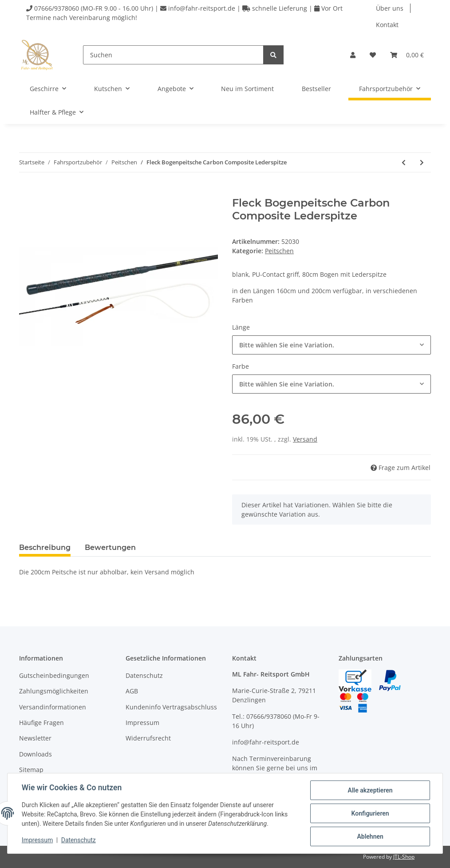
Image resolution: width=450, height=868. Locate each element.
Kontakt (387, 25)
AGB (132, 691)
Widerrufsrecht (148, 738)
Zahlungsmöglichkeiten (54, 691)
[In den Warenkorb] (26, 192)
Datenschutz (144, 675)
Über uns (390, 8)
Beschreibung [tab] (45, 547)
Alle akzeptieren (370, 790)
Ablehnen (370, 836)
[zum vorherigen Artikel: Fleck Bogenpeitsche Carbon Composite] (404, 162)
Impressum (142, 723)
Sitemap (31, 770)
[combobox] (332, 345)
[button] (353, 55)
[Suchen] (173, 55)
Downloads (36, 754)
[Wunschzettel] (373, 55)
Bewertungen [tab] (110, 547)
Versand (305, 439)
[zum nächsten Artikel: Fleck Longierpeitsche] (422, 162)
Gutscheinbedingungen (54, 675)
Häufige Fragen (41, 723)
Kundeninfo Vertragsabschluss (171, 707)
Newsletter (35, 738)
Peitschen (279, 251)
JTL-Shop (404, 857)
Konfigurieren (370, 813)
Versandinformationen (53, 707)
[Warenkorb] (407, 55)
